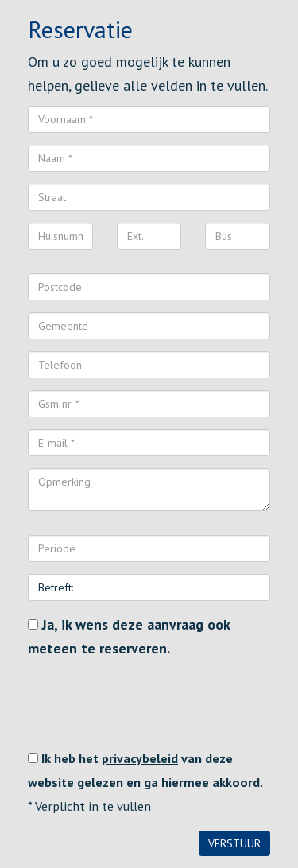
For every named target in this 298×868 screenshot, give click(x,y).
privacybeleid (140, 758)
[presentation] (149, 703)
